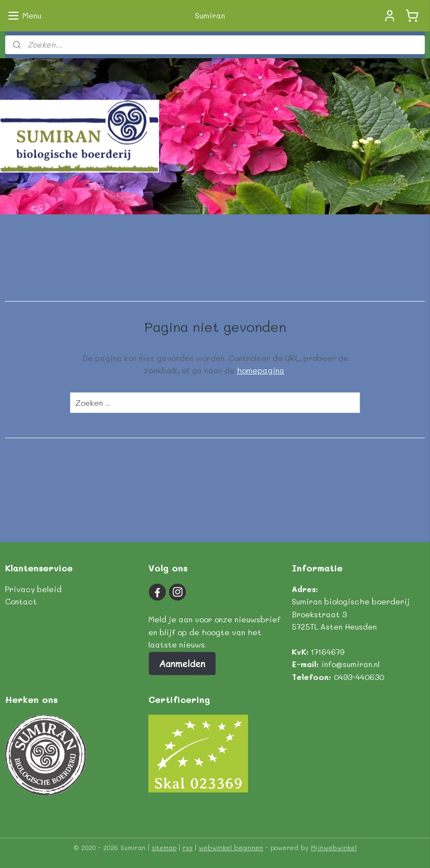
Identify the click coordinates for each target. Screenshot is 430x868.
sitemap (164, 848)
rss (188, 848)
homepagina (261, 370)
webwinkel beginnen (231, 848)
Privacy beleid (33, 589)
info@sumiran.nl (350, 664)
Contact (21, 601)
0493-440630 (359, 677)
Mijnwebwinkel (334, 848)
